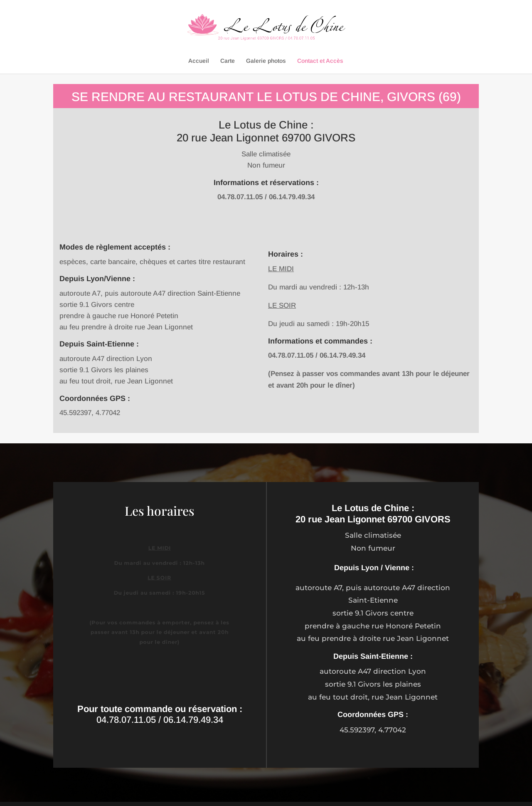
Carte (228, 61)
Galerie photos (266, 61)
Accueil (199, 61)
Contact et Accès (320, 61)
